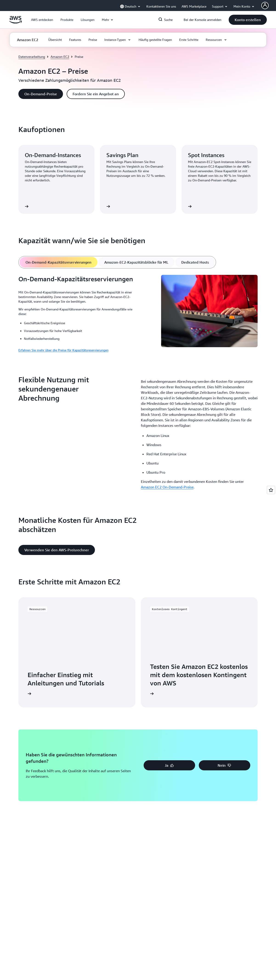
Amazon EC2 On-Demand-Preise (167, 487)
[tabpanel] (138, 314)
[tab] (58, 262)
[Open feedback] (271, 490)
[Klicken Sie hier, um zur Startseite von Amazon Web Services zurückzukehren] (16, 22)
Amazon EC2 (60, 57)
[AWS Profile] (265, 6)
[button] (42, 20)
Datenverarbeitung (32, 57)
